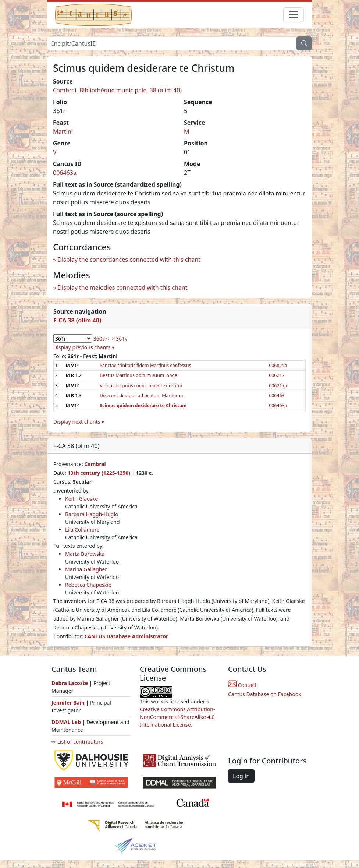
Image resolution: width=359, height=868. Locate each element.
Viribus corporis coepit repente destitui (141, 386)
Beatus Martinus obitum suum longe (138, 375)
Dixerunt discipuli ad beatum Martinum (141, 396)
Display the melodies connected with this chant (122, 287)
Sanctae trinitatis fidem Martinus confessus (145, 365)
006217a (278, 386)
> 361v (120, 338)
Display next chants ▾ (79, 422)
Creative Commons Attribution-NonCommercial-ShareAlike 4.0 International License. (177, 717)
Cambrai (95, 464)
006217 (277, 375)
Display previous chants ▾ (84, 347)
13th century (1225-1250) (99, 473)
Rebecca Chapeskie (88, 585)
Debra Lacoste (70, 683)
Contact (242, 685)
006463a (65, 173)
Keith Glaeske (81, 499)
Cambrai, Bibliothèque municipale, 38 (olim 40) (117, 90)
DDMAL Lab (66, 722)
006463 (277, 396)
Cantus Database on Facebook (265, 694)
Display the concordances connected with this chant (129, 260)
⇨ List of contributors (77, 742)
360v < (101, 338)
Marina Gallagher (86, 569)
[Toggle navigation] (294, 15)
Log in (241, 776)
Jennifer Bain (69, 703)
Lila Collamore (82, 530)
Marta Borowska (85, 554)
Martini (63, 131)
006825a (278, 365)
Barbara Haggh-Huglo (92, 514)
